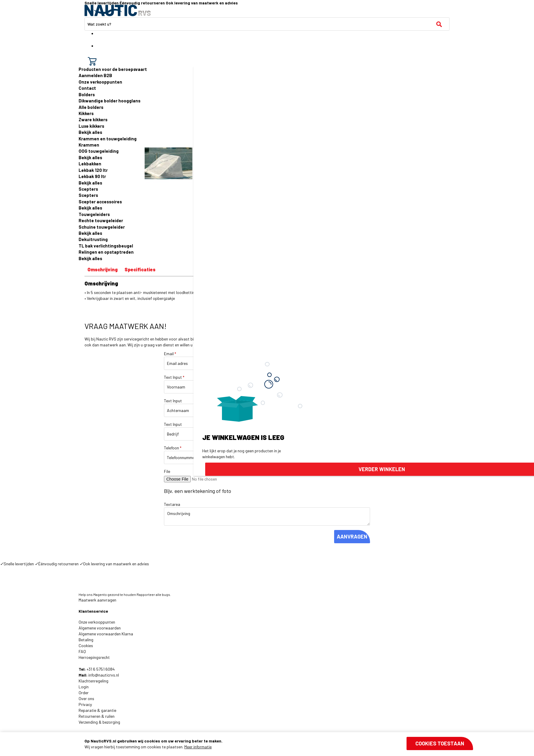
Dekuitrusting (93, 239)
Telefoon (173, 448)
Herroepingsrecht (94, 657)
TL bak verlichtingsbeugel (106, 246)
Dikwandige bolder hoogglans (110, 101)
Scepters (88, 189)
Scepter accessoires (100, 202)
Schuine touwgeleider (102, 227)
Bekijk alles (90, 132)
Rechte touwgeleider (101, 220)
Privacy (85, 704)
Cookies (86, 645)
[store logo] (118, 10)
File (167, 471)
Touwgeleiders (94, 214)
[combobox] (267, 24)
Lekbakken (90, 164)
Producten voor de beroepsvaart (113, 69)
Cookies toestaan (440, 743)
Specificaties (140, 269)
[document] (279, 744)
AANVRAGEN (352, 536)
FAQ (82, 651)
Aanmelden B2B (95, 75)
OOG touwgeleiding (99, 151)
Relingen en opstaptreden (106, 252)
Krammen (89, 145)
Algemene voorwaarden (100, 628)
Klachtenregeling (93, 681)
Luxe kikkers (91, 126)
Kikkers (86, 113)
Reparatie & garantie (97, 710)
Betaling (86, 640)
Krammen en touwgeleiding (108, 139)
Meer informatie (198, 747)
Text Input (174, 377)
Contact (87, 88)
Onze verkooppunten (100, 82)
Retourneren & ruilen (97, 716)
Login (84, 687)
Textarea (172, 504)
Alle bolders (91, 107)
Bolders (87, 94)
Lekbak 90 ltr (92, 176)
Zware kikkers (93, 119)
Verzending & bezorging (99, 722)
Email (170, 354)
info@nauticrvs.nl (104, 675)
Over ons (86, 698)
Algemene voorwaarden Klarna (106, 634)
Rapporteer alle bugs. (154, 594)
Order (84, 693)
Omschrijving (103, 269)
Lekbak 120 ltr (93, 170)
